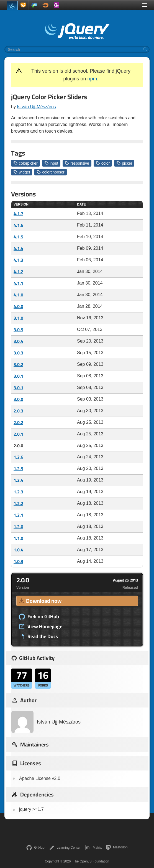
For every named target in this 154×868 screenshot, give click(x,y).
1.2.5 (18, 469)
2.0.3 (18, 411)
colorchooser (50, 172)
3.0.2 (18, 364)
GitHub (35, 848)
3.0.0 (18, 399)
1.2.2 (18, 503)
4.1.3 (18, 260)
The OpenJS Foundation (91, 861)
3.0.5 (18, 330)
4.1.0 (18, 295)
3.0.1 (18, 376)
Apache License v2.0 (40, 778)
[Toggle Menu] (145, 5)
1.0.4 (18, 550)
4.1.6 (18, 225)
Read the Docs (38, 636)
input (51, 163)
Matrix (93, 848)
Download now (40, 601)
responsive (77, 163)
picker (124, 163)
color (103, 163)
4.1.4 (18, 248)
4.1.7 (18, 214)
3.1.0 (18, 318)
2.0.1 (18, 434)
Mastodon (117, 847)
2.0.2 (18, 422)
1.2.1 (18, 515)
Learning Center (65, 848)
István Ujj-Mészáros (36, 107)
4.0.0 (18, 306)
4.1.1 (18, 283)
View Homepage (40, 627)
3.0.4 (18, 341)
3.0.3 (18, 353)
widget (22, 172)
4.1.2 (18, 272)
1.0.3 (18, 561)
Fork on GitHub (39, 617)
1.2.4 (18, 480)
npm (92, 79)
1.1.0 (18, 538)
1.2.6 (18, 457)
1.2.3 (18, 492)
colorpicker (25, 163)
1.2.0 (18, 527)
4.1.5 (18, 237)
